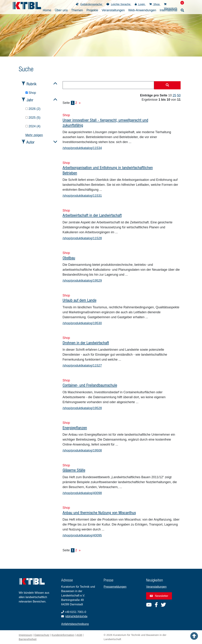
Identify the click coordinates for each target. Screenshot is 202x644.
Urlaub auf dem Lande (80, 300)
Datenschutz (42, 635)
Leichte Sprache (121, 4)
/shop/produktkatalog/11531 (82, 196)
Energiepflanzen (75, 428)
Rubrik (31, 84)
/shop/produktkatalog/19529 (82, 281)
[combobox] (108, 85)
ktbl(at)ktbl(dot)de (77, 616)
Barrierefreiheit (28, 639)
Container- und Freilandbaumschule (90, 385)
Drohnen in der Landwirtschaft (86, 343)
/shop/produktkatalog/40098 (82, 493)
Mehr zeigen (34, 135)
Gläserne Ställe (74, 470)
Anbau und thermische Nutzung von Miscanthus (99, 513)
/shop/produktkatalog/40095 (82, 535)
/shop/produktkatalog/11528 (82, 238)
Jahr (30, 100)
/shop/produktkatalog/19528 (82, 408)
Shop (155, 4)
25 (174, 95)
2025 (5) (33, 118)
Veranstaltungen (156, 587)
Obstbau (69, 258)
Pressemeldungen (115, 587)
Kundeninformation (63, 635)
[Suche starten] (167, 85)
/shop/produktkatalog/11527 (82, 366)
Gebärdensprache (92, 4)
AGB (79, 635)
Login (140, 4)
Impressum (25, 635)
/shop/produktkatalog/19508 (82, 450)
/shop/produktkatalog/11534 (82, 148)
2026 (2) (33, 109)
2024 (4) (33, 126)
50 (179, 95)
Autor (30, 142)
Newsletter (159, 596)
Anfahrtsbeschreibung (75, 624)
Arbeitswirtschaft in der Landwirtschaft (92, 215)
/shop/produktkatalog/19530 (82, 323)
